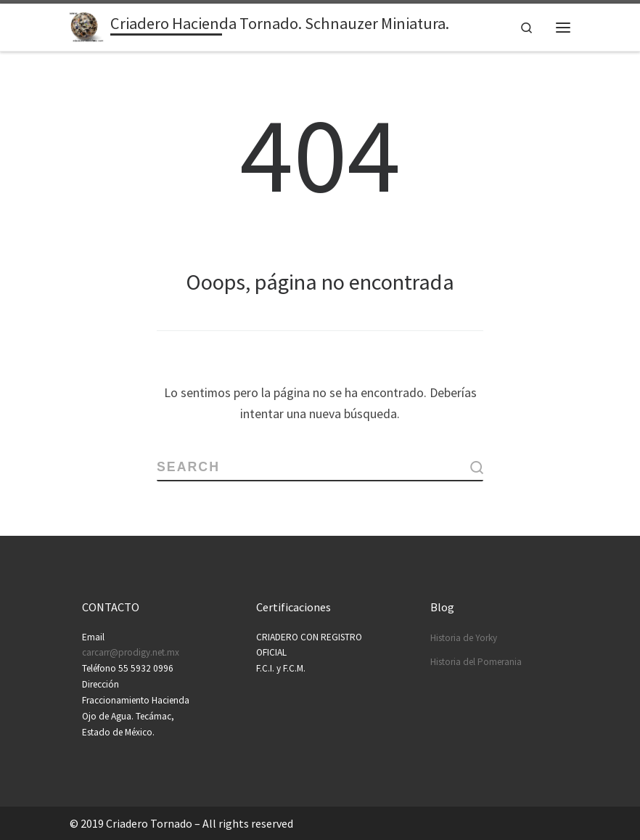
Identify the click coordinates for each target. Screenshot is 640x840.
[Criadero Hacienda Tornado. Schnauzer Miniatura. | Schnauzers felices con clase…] (87, 25)
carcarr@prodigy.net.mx (131, 652)
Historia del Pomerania (476, 661)
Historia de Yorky (464, 637)
